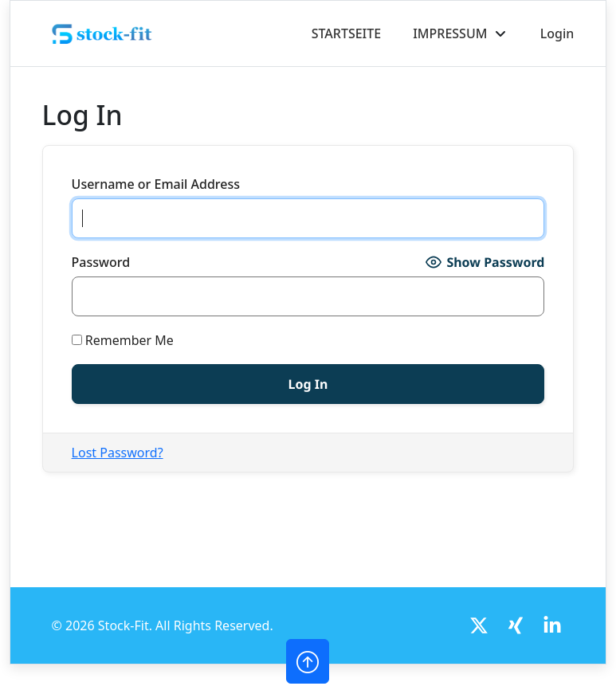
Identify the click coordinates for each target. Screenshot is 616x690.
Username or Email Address (156, 184)
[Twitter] (479, 625)
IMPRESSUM (450, 33)
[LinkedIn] (552, 625)
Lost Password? (118, 453)
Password (101, 262)
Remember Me (123, 340)
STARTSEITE (347, 33)
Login (557, 33)
